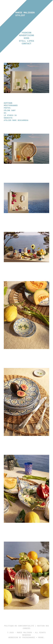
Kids (26, 38)
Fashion (26, 33)
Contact (26, 44)
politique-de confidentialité (19, 626)
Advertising (27, 35)
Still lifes (27, 41)
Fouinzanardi (29, 638)
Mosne (41, 638)
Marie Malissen (25, 14)
